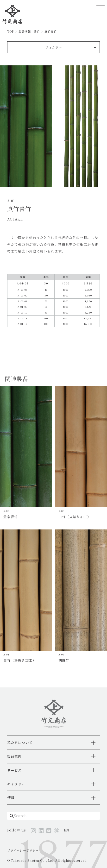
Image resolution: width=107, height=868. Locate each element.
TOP (10, 31)
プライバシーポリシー (23, 850)
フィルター (54, 47)
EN (66, 830)
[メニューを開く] (101, 7)
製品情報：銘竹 (29, 31)
